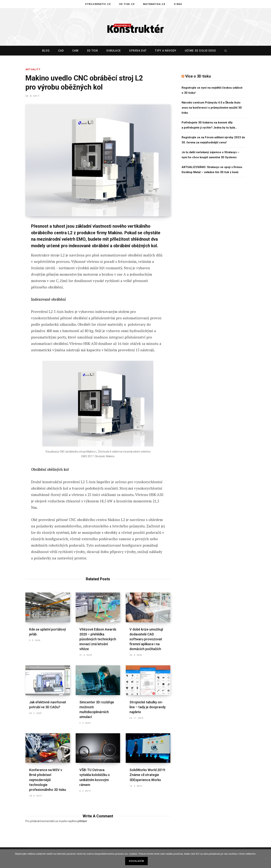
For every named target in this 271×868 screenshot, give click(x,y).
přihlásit (82, 821)
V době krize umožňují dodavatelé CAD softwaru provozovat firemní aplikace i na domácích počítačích (146, 639)
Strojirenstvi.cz (98, 4)
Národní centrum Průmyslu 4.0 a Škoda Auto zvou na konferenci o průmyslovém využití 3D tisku (212, 108)
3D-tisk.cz (127, 4)
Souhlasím (136, 861)
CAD (61, 51)
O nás (178, 4)
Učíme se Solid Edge (200, 51)
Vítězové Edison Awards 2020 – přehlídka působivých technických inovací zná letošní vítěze (98, 639)
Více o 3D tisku (198, 76)
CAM (75, 51)
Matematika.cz (154, 4)
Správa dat (138, 51)
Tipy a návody (166, 51)
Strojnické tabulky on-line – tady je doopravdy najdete (148, 707)
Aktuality (33, 69)
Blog (46, 51)
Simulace (114, 51)
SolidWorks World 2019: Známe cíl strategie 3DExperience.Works (148, 775)
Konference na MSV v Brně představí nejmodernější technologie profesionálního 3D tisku (48, 780)
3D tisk (92, 51)
